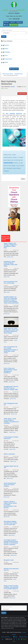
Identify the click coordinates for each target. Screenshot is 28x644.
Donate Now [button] (14, 25)
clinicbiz (13, 87)
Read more (10, 257)
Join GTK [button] (13, 22)
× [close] (24, 153)
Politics (5, 49)
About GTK (19, 22)
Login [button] (6, 22)
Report (23, 179)
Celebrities (6, 52)
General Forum (19, 74)
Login (22, 637)
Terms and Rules (5, 637)
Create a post (14, 69)
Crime (4, 56)
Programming (6, 59)
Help (6, 25)
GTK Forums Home (8, 74)
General (5, 45)
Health (5, 62)
